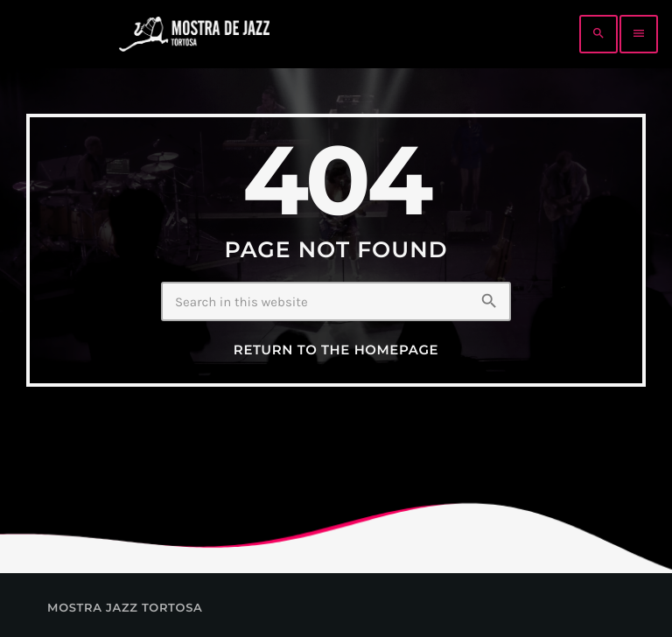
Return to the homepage (336, 350)
